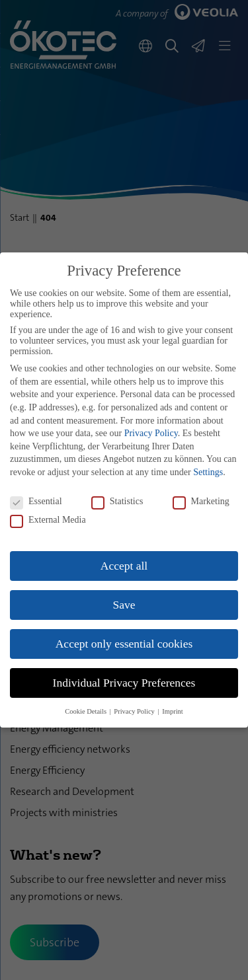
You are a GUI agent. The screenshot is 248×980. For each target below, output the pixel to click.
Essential (36, 502)
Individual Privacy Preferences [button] (124, 683)
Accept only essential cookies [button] (124, 644)
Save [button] (124, 605)
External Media (48, 520)
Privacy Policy (151, 433)
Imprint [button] (173, 711)
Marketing (201, 502)
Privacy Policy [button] (135, 711)
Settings (208, 472)
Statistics (117, 502)
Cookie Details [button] (86, 711)
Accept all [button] (124, 566)
